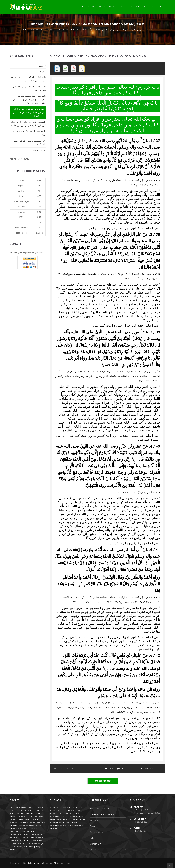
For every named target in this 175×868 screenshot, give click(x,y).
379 (39, 222)
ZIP (21, 222)
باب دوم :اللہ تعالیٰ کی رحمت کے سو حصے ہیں (29, 88)
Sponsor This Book (103, 781)
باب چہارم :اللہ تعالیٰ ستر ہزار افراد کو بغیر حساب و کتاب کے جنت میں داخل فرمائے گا (28, 112)
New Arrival (19, 159)
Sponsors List (95, 844)
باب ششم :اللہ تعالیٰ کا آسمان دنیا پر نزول (29, 133)
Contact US (94, 850)
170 (39, 207)
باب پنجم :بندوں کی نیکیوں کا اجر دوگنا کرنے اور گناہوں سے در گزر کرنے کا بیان (28, 124)
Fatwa (92, 826)
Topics (102, 7)
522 (39, 196)
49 (39, 191)
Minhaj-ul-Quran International (102, 814)
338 (39, 217)
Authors (141, 7)
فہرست (42, 71)
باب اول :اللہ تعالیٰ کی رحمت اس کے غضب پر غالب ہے (28, 79)
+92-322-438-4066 (140, 822)
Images (21, 212)
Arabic (21, 191)
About (91, 7)
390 (39, 212)
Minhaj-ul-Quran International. (40, 863)
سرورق (42, 65)
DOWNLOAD (147, 769)
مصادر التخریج (39, 150)
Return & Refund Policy (99, 809)
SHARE (110, 769)
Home (81, 7)
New (152, 7)
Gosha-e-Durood (96, 832)
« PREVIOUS (57, 769)
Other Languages (21, 201)
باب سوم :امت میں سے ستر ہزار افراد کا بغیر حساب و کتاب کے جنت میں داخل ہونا (29, 100)
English (21, 186)
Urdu (161, 7)
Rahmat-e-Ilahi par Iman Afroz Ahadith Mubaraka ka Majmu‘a (59, 30)
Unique (21, 180)
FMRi (92, 838)
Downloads (126, 7)
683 (39, 180)
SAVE (120, 769)
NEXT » (70, 769)
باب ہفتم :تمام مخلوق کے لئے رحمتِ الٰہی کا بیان (30, 143)
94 (39, 186)
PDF (21, 217)
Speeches (94, 820)
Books (113, 7)
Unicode (21, 207)
